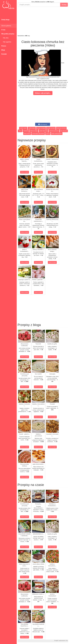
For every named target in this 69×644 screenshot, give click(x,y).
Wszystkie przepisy (8, 34)
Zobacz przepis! (25, 172)
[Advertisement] (43, 21)
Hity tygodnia (6, 42)
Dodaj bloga (5, 20)
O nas (3, 30)
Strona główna (6, 26)
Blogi (3, 50)
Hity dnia (5, 38)
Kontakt (4, 54)
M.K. (67, 640)
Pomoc (4, 46)
